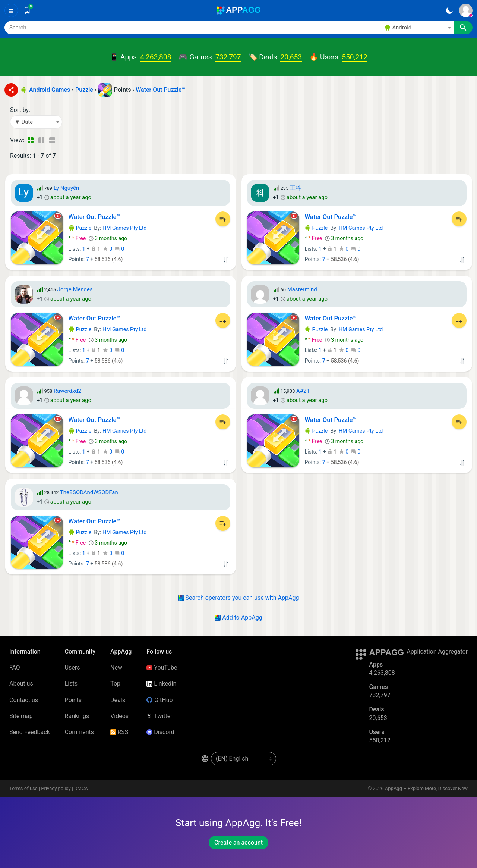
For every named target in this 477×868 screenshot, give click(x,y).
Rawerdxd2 (67, 391)
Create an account (238, 842)
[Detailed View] (41, 140)
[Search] (192, 28)
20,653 (291, 57)
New (116, 668)
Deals (118, 700)
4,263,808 (156, 57)
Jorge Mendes (75, 289)
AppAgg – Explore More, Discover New (426, 788)
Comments (79, 732)
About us (21, 684)
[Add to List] (223, 219)
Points (73, 700)
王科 (296, 188)
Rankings (77, 716)
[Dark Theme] (449, 10)
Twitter (159, 716)
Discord (160, 732)
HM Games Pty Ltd (124, 228)
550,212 (354, 57)
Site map (21, 716)
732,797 (228, 57)
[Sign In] (466, 10)
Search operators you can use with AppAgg (239, 598)
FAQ (15, 668)
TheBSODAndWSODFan (89, 492)
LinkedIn (161, 684)
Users (72, 668)
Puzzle (80, 228)
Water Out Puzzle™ (160, 90)
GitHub (159, 700)
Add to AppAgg (238, 618)
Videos (119, 716)
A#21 (303, 391)
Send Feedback (30, 732)
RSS (119, 732)
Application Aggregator (437, 651)
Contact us (24, 700)
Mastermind (302, 289)
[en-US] (244, 759)
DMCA (81, 788)
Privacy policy (56, 788)
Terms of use (23, 788)
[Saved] (27, 10)
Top (115, 684)
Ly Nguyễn (66, 188)
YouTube (162, 668)
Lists (71, 684)
